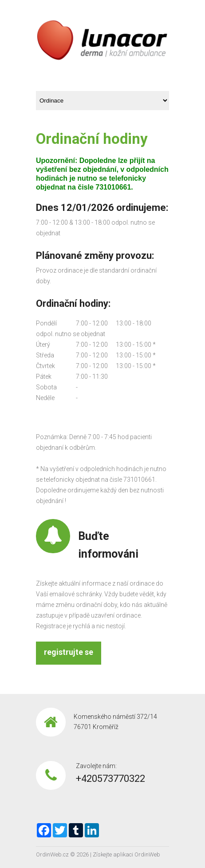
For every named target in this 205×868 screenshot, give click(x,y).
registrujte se (69, 652)
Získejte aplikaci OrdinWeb (126, 854)
